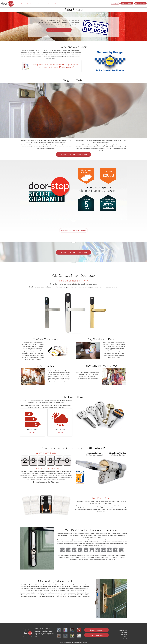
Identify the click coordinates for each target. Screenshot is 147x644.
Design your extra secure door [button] (59, 30)
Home (18, 4)
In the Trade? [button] (115, 3)
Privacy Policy (124, 638)
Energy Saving (48, 4)
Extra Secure (38, 4)
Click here (32, 432)
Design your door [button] (96, 630)
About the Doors (123, 631)
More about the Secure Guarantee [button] (74, 230)
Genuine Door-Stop (27, 4)
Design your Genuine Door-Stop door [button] (73, 154)
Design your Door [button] (140, 3)
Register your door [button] (96, 635)
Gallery (56, 4)
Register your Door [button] (127, 3)
